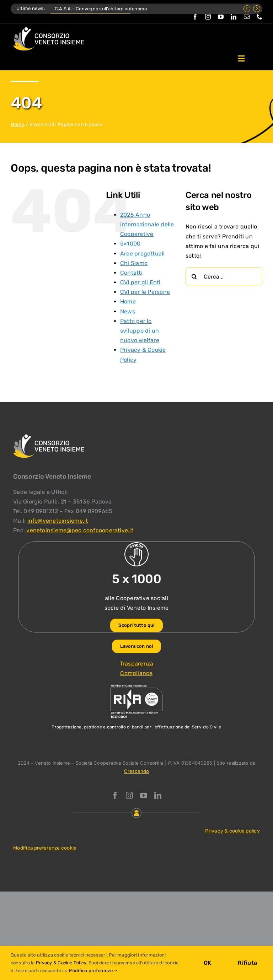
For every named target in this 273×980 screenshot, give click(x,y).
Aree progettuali (143, 254)
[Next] (257, 9)
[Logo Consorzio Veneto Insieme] (49, 30)
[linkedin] (234, 17)
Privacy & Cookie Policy (61, 963)
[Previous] (247, 9)
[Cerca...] (224, 276)
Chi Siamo (134, 263)
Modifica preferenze (93, 971)
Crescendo (137, 771)
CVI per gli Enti (140, 282)
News (128, 311)
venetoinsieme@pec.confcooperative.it (80, 530)
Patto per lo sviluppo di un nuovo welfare (140, 331)
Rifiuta (247, 963)
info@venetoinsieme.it (58, 521)
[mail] (247, 17)
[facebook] (195, 17)
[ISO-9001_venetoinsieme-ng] (136, 686)
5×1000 (130, 244)
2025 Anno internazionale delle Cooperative (147, 224)
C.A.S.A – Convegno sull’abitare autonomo (101, 9)
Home (18, 125)
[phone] (259, 17)
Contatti (131, 273)
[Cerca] (194, 276)
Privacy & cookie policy (232, 831)
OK (207, 963)
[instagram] (208, 17)
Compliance (136, 673)
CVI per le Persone (145, 292)
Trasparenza (137, 664)
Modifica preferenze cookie (45, 848)
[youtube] (221, 17)
